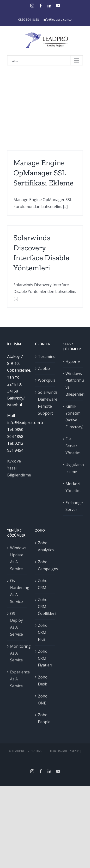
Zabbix (44, 368)
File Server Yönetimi (73, 446)
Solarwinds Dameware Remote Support (45, 403)
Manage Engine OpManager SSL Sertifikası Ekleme (43, 173)
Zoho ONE (43, 700)
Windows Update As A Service (18, 558)
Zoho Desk (43, 681)
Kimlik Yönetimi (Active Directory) (73, 417)
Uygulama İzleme (73, 468)
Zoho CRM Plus (43, 632)
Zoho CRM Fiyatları (45, 658)
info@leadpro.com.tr (58, 20)
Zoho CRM (43, 584)
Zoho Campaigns (45, 565)
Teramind (45, 356)
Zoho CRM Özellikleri (45, 607)
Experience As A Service (18, 679)
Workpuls (45, 380)
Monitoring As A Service (18, 653)
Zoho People (44, 718)
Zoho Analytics (45, 546)
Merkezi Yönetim (73, 487)
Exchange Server (73, 506)
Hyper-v (73, 361)
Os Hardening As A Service (18, 591)
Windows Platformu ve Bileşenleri (73, 384)
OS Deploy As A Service (16, 624)
